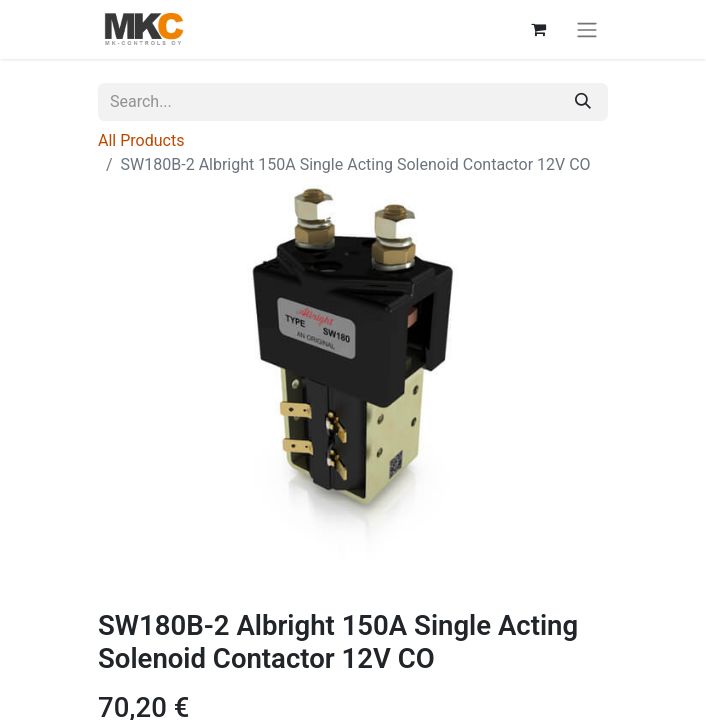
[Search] (583, 102)
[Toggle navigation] (587, 29)
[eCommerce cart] (538, 29)
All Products (141, 140)
